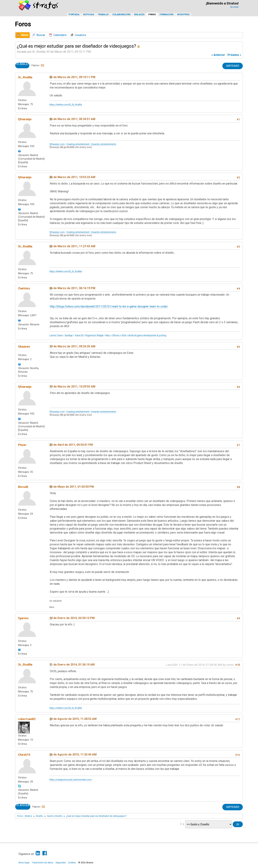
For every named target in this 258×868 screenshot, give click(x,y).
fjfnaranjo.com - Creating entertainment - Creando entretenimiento (83, 144)
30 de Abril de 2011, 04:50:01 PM (71, 445)
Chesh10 (24, 755)
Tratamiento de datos (42, 863)
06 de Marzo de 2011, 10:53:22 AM (72, 177)
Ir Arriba (23, 805)
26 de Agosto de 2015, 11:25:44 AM (73, 755)
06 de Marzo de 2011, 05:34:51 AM (72, 119)
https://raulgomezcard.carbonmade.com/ (71, 780)
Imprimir (233, 66)
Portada (74, 14)
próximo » (234, 55)
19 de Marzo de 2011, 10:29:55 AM (72, 387)
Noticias (89, 14)
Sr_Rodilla (25, 77)
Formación (167, 14)
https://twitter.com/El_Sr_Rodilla (66, 105)
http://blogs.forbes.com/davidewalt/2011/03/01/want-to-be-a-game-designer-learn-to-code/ (109, 306)
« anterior (218, 55)
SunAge (69, 335)
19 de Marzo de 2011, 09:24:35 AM (72, 346)
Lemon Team (56, 335)
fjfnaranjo (25, 119)
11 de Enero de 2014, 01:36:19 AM (72, 665)
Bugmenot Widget (95, 335)
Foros (152, 14)
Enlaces (139, 14)
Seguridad (61, 863)
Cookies (72, 863)
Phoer (22, 445)
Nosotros (183, 14)
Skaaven (24, 346)
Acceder (234, 7)
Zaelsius (24, 288)
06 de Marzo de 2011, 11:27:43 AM (72, 246)
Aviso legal (24, 863)
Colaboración (121, 14)
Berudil (23, 487)
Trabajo (103, 14)
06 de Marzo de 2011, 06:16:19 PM (72, 288)
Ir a (182, 824)
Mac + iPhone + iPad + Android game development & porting (136, 335)
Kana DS (79, 335)
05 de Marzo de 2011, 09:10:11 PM (72, 77)
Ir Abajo (22, 64)
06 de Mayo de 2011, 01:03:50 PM (72, 487)
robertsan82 (27, 719)
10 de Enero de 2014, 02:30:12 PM (72, 618)
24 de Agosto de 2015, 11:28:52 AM (73, 719)
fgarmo (23, 618)
